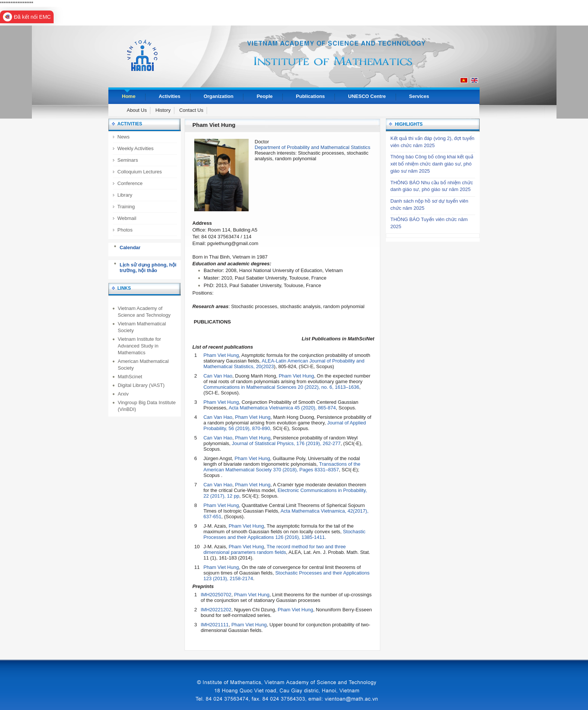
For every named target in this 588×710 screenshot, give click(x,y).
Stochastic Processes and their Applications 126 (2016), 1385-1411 (284, 534)
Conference (130, 183)
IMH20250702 (216, 595)
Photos (125, 230)
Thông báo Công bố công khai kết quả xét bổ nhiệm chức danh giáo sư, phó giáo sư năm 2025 (432, 164)
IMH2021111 (214, 625)
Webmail (127, 218)
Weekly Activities (136, 148)
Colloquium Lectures (140, 172)
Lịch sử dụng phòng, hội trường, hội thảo (148, 268)
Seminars (128, 160)
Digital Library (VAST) (141, 385)
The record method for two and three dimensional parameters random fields (274, 549)
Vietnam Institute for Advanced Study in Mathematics (139, 346)
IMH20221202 (216, 610)
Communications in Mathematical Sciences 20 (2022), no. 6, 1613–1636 (281, 387)
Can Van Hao (218, 376)
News (124, 137)
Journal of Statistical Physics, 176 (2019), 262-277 (286, 443)
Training (126, 207)
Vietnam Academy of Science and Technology (144, 312)
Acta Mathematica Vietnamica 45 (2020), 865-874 (282, 408)
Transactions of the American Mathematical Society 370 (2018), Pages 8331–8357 (282, 467)
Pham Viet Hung (221, 355)
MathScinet (130, 377)
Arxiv (123, 394)
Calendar (130, 247)
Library (125, 195)
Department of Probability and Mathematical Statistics (313, 147)
